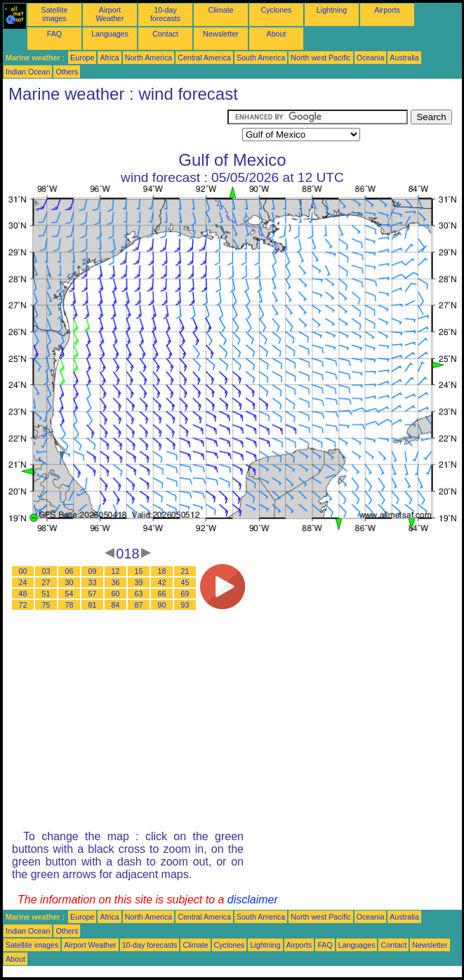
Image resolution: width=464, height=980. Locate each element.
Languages (110, 34)
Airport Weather (110, 14)
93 (185, 605)
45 (185, 582)
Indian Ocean (28, 72)
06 (69, 571)
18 (162, 571)
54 (69, 594)
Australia (404, 58)
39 (139, 582)
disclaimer (253, 900)
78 (69, 605)
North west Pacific (320, 58)
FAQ (54, 34)
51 (46, 594)
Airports (387, 10)
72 (23, 605)
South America (261, 58)
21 (185, 571)
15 (139, 571)
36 (116, 582)
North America (149, 58)
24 (23, 582)
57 (93, 594)
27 (46, 582)
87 (139, 605)
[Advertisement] (115, 127)
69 (185, 594)
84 (116, 605)
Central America (204, 58)
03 (46, 571)
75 (46, 605)
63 (139, 594)
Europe (82, 58)
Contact (165, 34)
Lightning (332, 10)
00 (23, 571)
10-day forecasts (165, 14)
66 (162, 594)
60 (116, 594)
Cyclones (277, 10)
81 (93, 605)
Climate (220, 10)
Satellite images (55, 14)
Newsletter (220, 34)
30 (69, 582)
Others (67, 72)
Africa (109, 58)
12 (116, 571)
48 (23, 594)
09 (93, 571)
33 (93, 582)
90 (162, 605)
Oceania (371, 58)
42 (162, 582)
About (277, 34)
